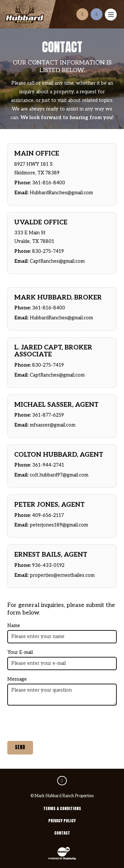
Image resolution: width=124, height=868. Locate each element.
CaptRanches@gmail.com (57, 261)
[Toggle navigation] (111, 15)
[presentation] (58, 723)
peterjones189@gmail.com (59, 525)
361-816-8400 (49, 183)
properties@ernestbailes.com (62, 575)
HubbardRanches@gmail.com (61, 193)
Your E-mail (20, 652)
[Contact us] (82, 14)
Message (17, 679)
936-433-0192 (48, 565)
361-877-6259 (48, 415)
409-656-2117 (48, 515)
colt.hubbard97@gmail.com (59, 475)
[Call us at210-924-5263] (97, 14)
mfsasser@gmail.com (53, 425)
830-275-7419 (48, 251)
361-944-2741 (48, 465)
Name (14, 626)
